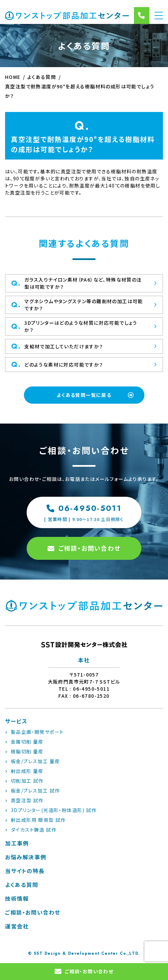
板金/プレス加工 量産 (32, 761)
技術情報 (17, 898)
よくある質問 (22, 885)
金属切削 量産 (24, 742)
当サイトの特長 (25, 871)
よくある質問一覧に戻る (95, 395)
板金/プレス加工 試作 (32, 790)
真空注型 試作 (24, 800)
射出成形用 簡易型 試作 (35, 820)
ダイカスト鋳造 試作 (31, 830)
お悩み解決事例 (26, 857)
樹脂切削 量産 (24, 751)
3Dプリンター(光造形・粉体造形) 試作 (51, 810)
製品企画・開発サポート (34, 732)
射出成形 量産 (24, 771)
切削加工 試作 (24, 781)
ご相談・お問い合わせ (84, 548)
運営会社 (17, 926)
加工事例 (17, 843)
